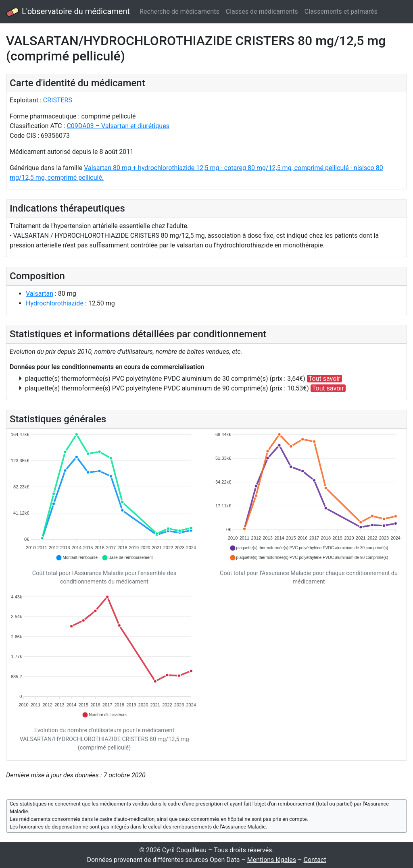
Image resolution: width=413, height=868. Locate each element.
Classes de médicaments (262, 11)
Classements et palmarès (341, 11)
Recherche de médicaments (179, 11)
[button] (77, 558)
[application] (104, 497)
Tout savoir (324, 379)
